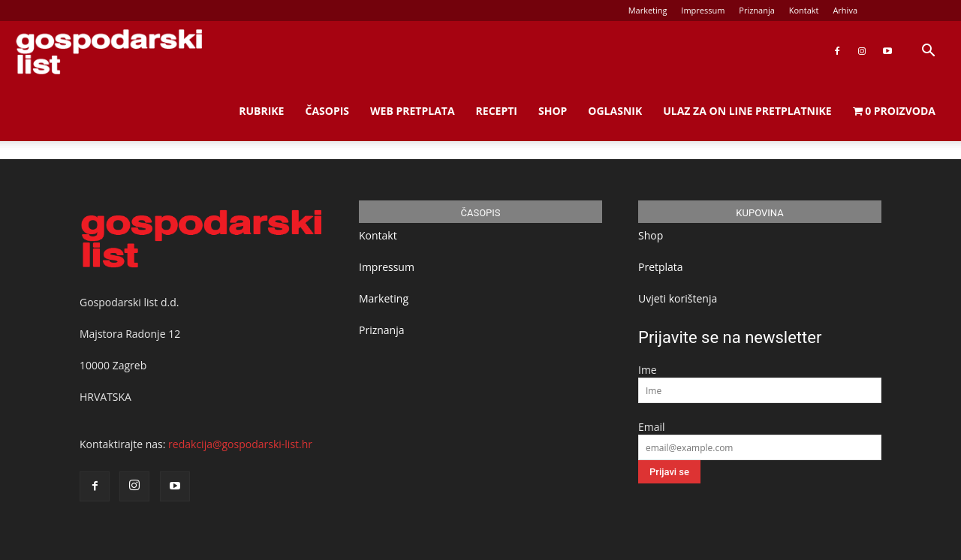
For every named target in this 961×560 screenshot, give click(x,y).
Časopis (327, 111)
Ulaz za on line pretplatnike (747, 111)
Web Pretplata (413, 111)
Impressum (703, 10)
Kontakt (804, 10)
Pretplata (661, 267)
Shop (553, 111)
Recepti (497, 111)
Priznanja (757, 10)
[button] (928, 52)
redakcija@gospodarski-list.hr (240, 444)
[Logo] (109, 51)
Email (652, 427)
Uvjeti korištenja (678, 298)
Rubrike (261, 111)
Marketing (648, 10)
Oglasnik (615, 111)
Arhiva (845, 10)
